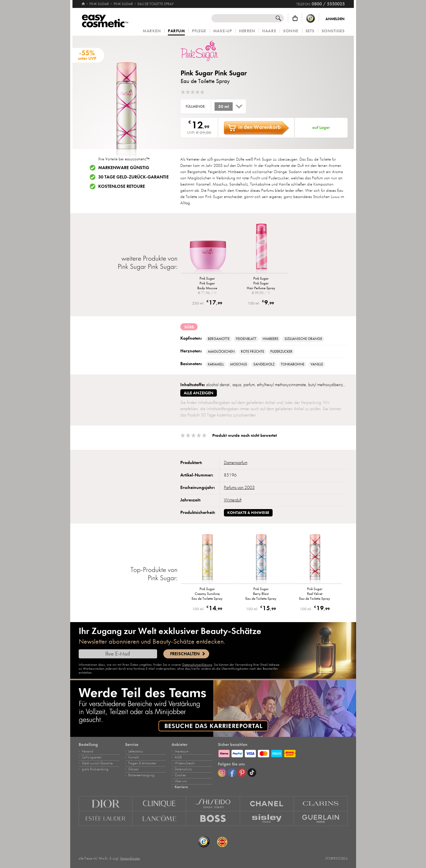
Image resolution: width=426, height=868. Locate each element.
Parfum (176, 31)
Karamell (216, 364)
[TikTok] (252, 773)
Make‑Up (223, 31)
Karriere (181, 787)
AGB (178, 757)
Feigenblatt (246, 339)
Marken (152, 31)
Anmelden (335, 19)
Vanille (317, 364)
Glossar (133, 769)
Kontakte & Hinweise (248, 513)
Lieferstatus (135, 751)
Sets (310, 31)
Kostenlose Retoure (122, 186)
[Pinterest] (242, 773)
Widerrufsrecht (185, 763)
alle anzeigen (199, 393)
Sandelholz (264, 364)
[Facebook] (232, 773)
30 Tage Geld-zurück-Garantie (133, 177)
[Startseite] (83, 1)
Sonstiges (333, 31)
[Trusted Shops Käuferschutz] (311, 18)
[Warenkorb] (295, 18)
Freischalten (185, 654)
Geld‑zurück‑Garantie (97, 763)
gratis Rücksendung (95, 769)
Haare (269, 31)
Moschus (239, 364)
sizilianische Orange (303, 339)
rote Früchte (252, 352)
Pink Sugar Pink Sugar (214, 73)
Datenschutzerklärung (197, 665)
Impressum (182, 751)
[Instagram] (222, 773)
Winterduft (233, 500)
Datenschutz (183, 769)
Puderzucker (281, 352)
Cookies (180, 775)
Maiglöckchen (221, 352)
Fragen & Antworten (142, 763)
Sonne (291, 31)
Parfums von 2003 (239, 488)
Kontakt (134, 757)
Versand (87, 751)
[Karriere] (213, 709)
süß (189, 327)
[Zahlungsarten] (283, 753)
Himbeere (270, 339)
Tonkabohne (293, 364)
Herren (247, 31)
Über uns (181, 781)
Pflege (199, 31)
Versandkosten (130, 858)
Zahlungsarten (92, 757)
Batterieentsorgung (141, 775)
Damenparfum (236, 463)
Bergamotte (219, 339)
